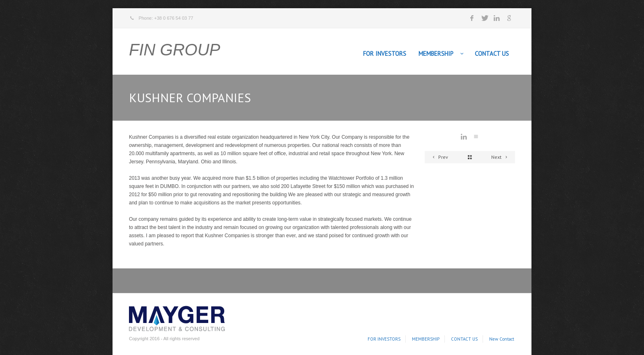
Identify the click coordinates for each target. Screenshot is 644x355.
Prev (439, 157)
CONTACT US (492, 54)
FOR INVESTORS (385, 54)
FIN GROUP (175, 50)
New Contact (502, 339)
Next (500, 157)
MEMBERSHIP (436, 54)
